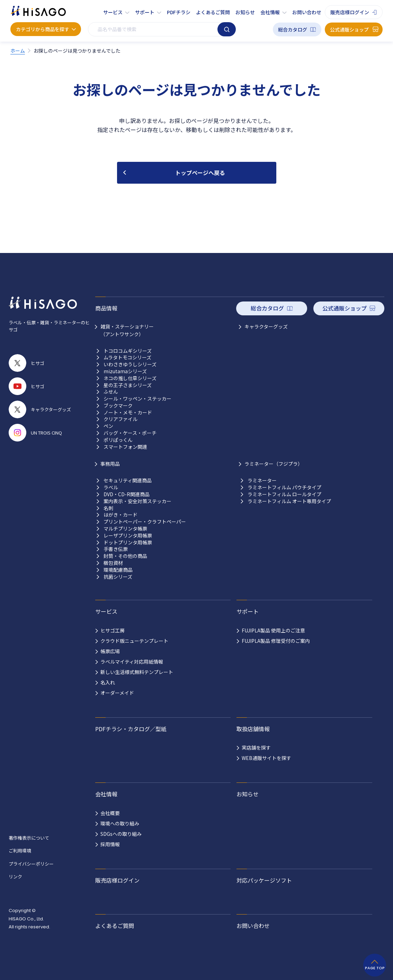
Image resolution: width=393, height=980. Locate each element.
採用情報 (110, 844)
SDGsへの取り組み (121, 834)
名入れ (108, 682)
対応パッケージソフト (264, 880)
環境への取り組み (120, 823)
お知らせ (245, 12)
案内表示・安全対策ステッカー (137, 501)
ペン (108, 426)
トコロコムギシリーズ (128, 351)
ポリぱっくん (118, 440)
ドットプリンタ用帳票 (128, 542)
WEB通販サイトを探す (266, 758)
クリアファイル (120, 419)
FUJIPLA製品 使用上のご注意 (273, 630)
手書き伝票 (116, 549)
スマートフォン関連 (125, 447)
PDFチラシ (179, 12)
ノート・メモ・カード (128, 413)
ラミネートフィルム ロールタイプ (284, 494)
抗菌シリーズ (118, 577)
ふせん (111, 392)
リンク (15, 877)
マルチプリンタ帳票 (125, 529)
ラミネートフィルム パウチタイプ (284, 487)
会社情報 (270, 12)
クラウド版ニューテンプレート (134, 641)
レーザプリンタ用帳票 (128, 536)
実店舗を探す (256, 747)
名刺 (108, 508)
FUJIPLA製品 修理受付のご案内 (276, 641)
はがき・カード (120, 515)
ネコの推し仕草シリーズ (130, 378)
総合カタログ (293, 29)
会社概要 (110, 813)
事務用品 (110, 464)
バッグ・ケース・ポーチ (130, 433)
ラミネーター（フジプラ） (274, 464)
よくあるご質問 (213, 12)
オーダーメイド (117, 693)
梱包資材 (113, 563)
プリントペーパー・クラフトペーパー (145, 522)
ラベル (111, 487)
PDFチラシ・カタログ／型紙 (131, 729)
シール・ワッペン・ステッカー (137, 399)
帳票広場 (110, 651)
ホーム (18, 51)
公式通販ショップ (349, 29)
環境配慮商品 (118, 570)
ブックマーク (118, 406)
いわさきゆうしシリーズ (130, 364)
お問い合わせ (307, 12)
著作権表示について (29, 838)
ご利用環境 (20, 851)
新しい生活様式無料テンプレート (137, 672)
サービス (113, 12)
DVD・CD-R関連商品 (127, 494)
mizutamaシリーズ (125, 371)
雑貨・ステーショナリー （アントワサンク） (127, 330)
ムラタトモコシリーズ (127, 357)
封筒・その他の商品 (125, 556)
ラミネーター (262, 480)
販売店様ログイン (350, 12)
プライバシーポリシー (31, 864)
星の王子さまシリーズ (128, 385)
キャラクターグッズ (266, 326)
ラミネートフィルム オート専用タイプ (289, 501)
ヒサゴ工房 (113, 630)
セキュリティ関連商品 (128, 480)
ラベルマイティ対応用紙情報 (132, 662)
